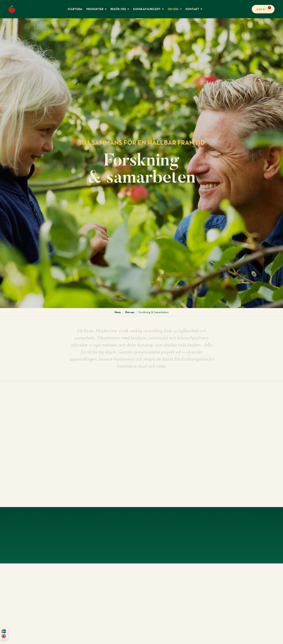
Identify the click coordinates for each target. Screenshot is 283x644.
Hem (118, 312)
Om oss (130, 312)
